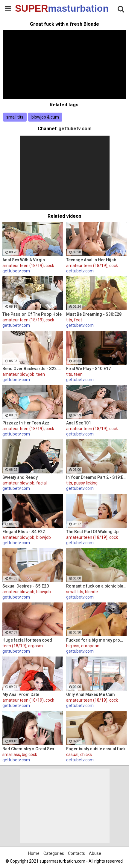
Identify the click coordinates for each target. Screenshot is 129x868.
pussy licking (86, 483)
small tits (15, 117)
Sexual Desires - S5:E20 (26, 586)
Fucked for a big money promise (97, 640)
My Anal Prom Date (21, 694)
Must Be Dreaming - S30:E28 (94, 314)
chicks (86, 754)
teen (41, 374)
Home (34, 853)
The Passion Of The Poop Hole (32, 314)
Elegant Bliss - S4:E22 (24, 532)
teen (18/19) (14, 646)
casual (72, 754)
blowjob (44, 537)
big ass (73, 646)
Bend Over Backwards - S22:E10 (33, 369)
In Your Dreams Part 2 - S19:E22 (97, 477)
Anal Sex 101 (79, 423)
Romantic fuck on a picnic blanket (97, 586)
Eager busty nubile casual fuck (96, 749)
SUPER (30, 8)
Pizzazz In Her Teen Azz (26, 423)
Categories (54, 853)
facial (41, 483)
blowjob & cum (45, 117)
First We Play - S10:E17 (88, 369)
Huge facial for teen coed (27, 640)
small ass (11, 754)
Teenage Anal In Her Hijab (91, 260)
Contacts (76, 853)
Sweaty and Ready (20, 477)
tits (69, 320)
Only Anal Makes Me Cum (91, 694)
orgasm (35, 646)
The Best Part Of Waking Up (92, 532)
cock (50, 266)
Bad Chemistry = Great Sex (28, 749)
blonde (91, 592)
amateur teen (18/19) (23, 266)
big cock (29, 754)
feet (78, 320)
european (90, 646)
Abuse (95, 853)
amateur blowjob (18, 374)
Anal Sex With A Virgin (24, 260)
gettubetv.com (75, 129)
